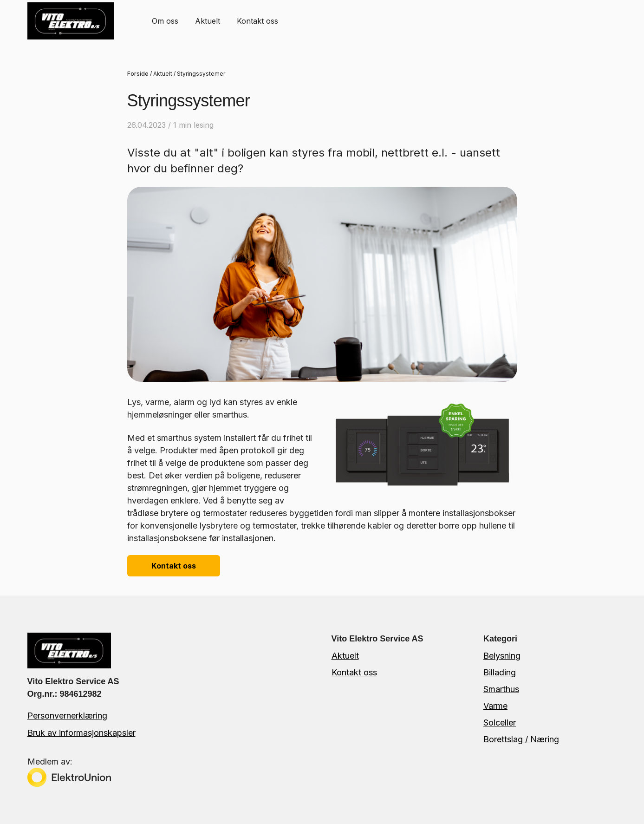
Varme (495, 706)
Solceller (500, 723)
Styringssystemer (201, 74)
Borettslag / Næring (521, 739)
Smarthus (501, 689)
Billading (500, 672)
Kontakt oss (257, 21)
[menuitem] (165, 21)
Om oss (165, 21)
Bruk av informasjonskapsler (81, 733)
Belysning (502, 656)
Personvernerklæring (67, 716)
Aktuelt (208, 21)
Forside (138, 74)
